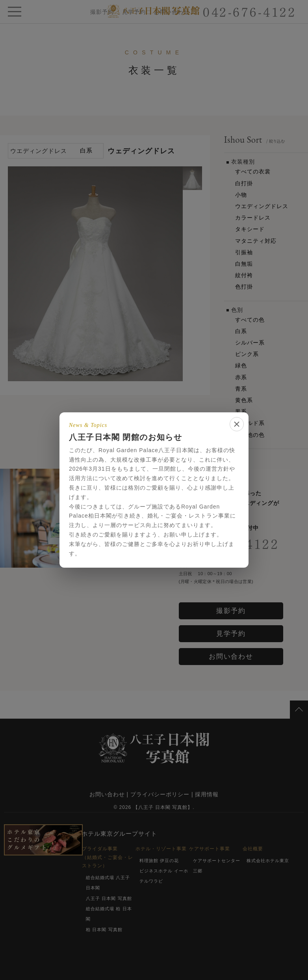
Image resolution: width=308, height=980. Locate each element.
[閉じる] (237, 424)
